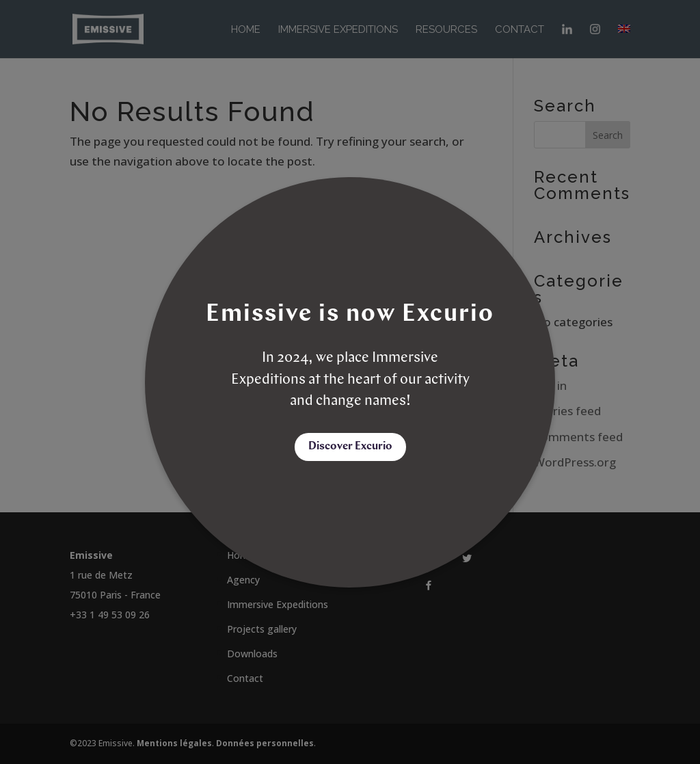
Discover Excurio (350, 447)
